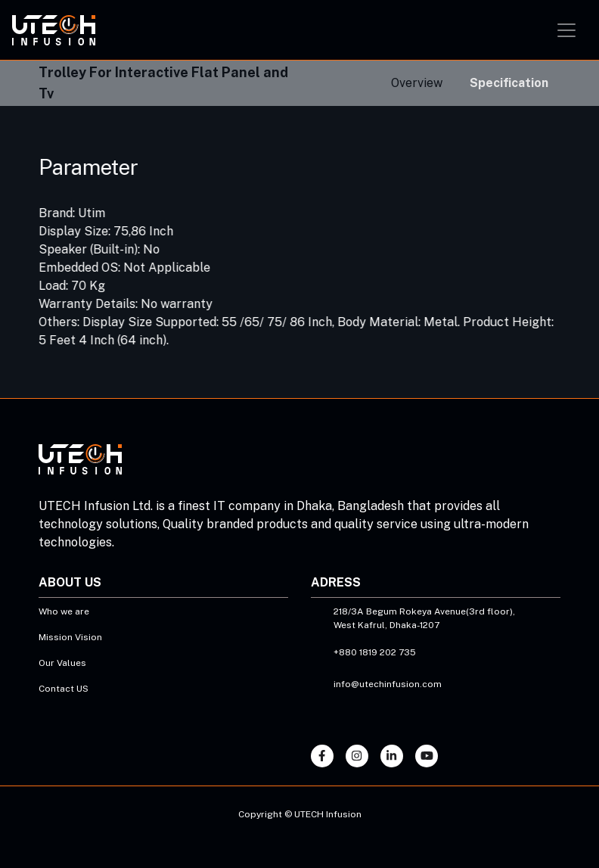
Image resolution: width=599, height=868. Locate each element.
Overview (417, 83)
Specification (509, 83)
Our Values (62, 663)
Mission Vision (70, 637)
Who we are (64, 611)
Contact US (64, 689)
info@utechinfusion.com (388, 684)
